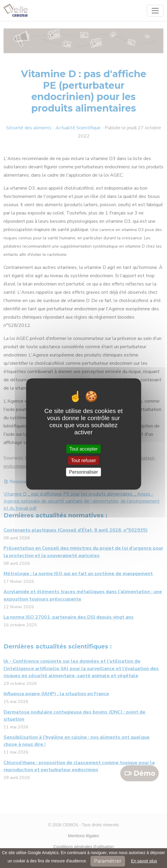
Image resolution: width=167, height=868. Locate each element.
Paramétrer (108, 861)
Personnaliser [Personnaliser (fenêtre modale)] (84, 472)
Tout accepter (83, 449)
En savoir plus (144, 861)
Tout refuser (83, 460)
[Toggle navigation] (155, 11)
